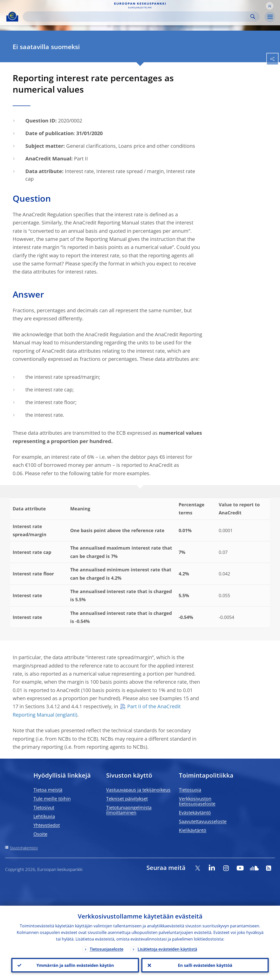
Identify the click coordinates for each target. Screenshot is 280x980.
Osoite (40, 834)
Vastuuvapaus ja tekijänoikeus (138, 790)
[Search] (137, 17)
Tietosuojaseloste (107, 949)
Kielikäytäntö (193, 830)
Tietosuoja (190, 790)
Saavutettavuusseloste (203, 821)
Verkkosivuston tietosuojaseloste (197, 801)
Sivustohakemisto (24, 848)
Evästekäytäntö (195, 812)
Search (253, 17)
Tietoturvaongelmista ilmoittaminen (129, 810)
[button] (270, 6)
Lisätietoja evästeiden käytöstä (167, 949)
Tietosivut (44, 807)
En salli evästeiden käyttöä (205, 965)
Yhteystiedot (47, 825)
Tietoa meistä (48, 790)
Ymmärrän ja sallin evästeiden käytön (75, 965)
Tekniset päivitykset (127, 799)
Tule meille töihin (52, 799)
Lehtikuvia (44, 816)
